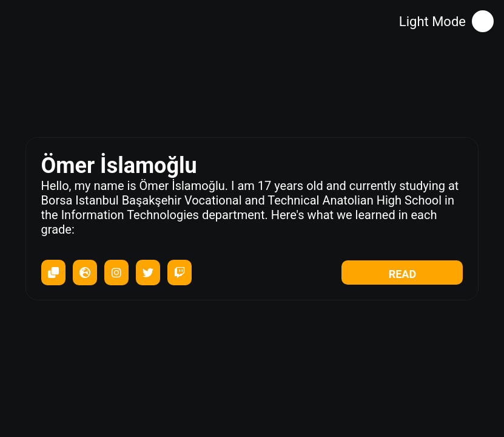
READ (402, 274)
